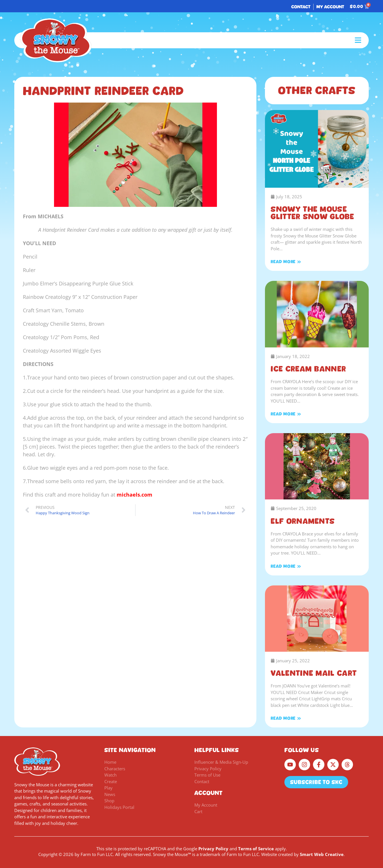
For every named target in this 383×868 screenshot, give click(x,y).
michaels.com (134, 495)
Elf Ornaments (303, 521)
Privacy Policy (213, 849)
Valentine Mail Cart (314, 673)
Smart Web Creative (322, 854)
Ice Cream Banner (308, 369)
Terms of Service (256, 849)
